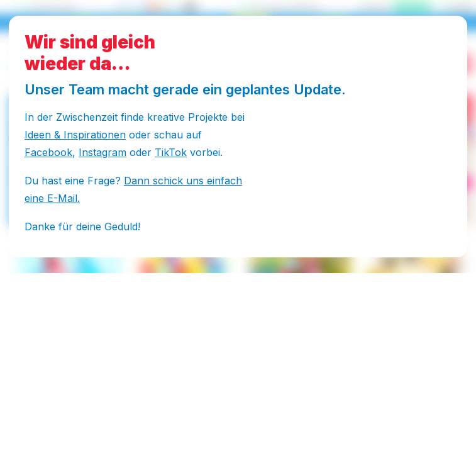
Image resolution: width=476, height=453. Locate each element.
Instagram (102, 152)
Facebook (48, 152)
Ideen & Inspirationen (75, 135)
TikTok (171, 152)
